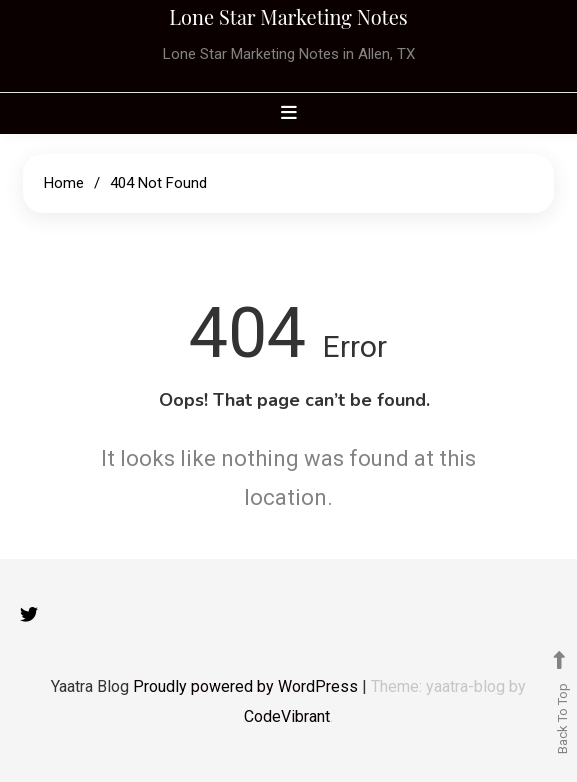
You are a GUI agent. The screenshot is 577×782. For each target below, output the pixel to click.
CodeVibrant (287, 716)
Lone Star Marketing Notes (288, 16)
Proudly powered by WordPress (247, 686)
